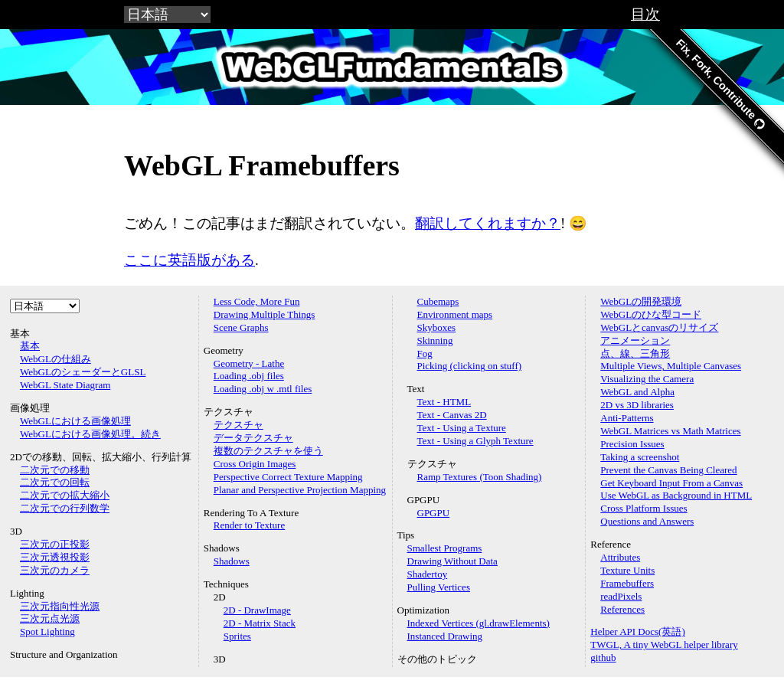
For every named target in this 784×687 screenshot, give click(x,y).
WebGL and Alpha (637, 392)
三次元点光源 (50, 618)
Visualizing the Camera (647, 379)
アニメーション (635, 340)
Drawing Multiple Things (265, 314)
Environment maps (455, 314)
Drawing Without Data (452, 561)
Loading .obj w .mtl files (263, 389)
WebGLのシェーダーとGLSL (83, 372)
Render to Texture (249, 525)
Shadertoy (428, 574)
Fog (425, 353)
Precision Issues (632, 444)
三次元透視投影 (55, 557)
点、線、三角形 (635, 353)
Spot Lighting (47, 631)
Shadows (232, 561)
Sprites (237, 636)
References (622, 609)
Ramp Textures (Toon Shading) (480, 477)
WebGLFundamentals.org (392, 67)
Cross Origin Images (255, 464)
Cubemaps (438, 301)
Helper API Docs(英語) (637, 631)
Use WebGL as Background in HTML (676, 495)
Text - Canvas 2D (452, 415)
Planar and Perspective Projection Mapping (300, 490)
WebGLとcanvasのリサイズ (659, 327)
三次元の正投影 (55, 544)
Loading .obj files (249, 376)
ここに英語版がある (189, 260)
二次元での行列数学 (65, 508)
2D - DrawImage (257, 610)
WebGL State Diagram (65, 385)
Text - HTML (444, 402)
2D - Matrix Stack (260, 623)
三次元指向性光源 (60, 606)
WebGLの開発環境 (641, 301)
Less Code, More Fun (257, 301)
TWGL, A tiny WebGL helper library (664, 644)
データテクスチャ (253, 438)
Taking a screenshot (640, 457)
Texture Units (627, 570)
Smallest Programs (445, 548)
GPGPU (434, 513)
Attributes (620, 557)
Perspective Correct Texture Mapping (288, 477)
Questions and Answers (647, 521)
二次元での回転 (55, 482)
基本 (30, 346)
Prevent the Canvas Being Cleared (668, 470)
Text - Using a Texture (462, 428)
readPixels (621, 596)
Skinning (435, 340)
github (603, 658)
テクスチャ (238, 425)
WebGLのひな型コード (651, 314)
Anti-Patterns (627, 418)
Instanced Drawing (445, 636)
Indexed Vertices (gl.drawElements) (479, 623)
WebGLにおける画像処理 (75, 421)
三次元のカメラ (55, 570)
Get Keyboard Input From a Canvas (671, 483)
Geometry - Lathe (249, 363)
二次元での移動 (55, 470)
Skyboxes (437, 327)
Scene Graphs (241, 327)
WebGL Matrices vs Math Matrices (670, 431)
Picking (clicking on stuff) (470, 366)
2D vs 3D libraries (637, 405)
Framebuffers (627, 583)
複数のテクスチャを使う (268, 451)
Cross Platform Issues (644, 508)
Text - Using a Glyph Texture (475, 441)
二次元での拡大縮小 (65, 495)
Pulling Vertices (439, 587)
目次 (645, 14)
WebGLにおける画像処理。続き (90, 434)
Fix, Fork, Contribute (720, 84)
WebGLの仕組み (56, 359)
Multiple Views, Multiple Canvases (671, 366)
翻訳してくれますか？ (488, 223)
